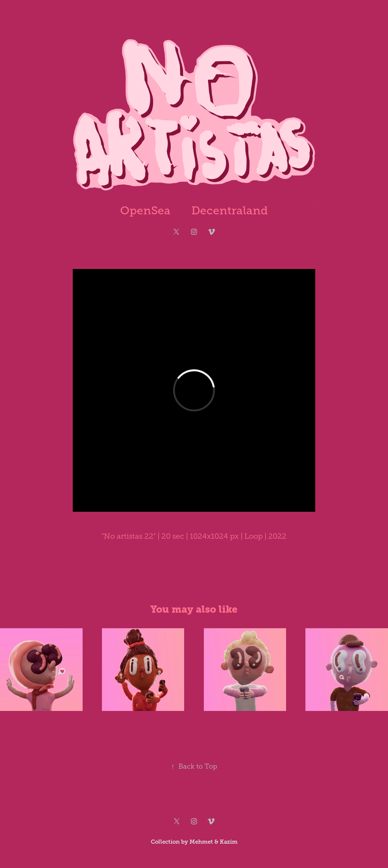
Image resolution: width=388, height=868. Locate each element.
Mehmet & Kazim (214, 842)
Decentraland (230, 211)
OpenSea (145, 211)
